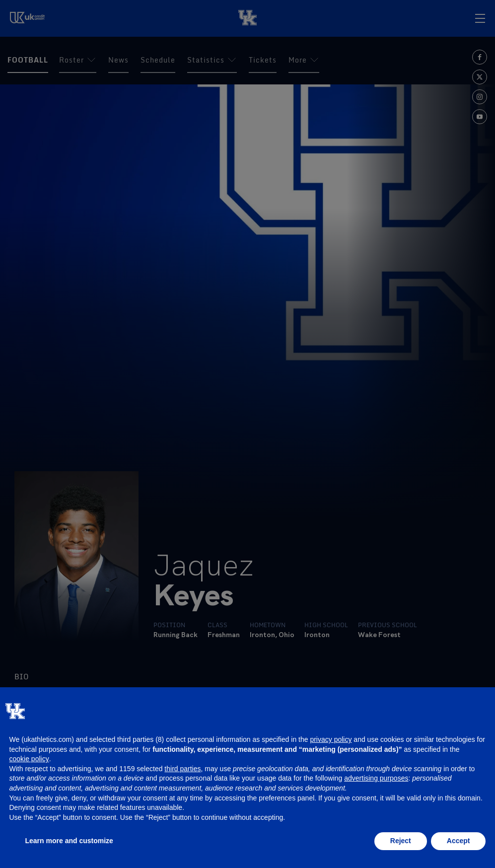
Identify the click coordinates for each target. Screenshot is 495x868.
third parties (182, 769)
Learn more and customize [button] (69, 841)
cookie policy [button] (29, 759)
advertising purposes (376, 778)
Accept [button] (459, 841)
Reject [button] (401, 841)
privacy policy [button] (331, 739)
